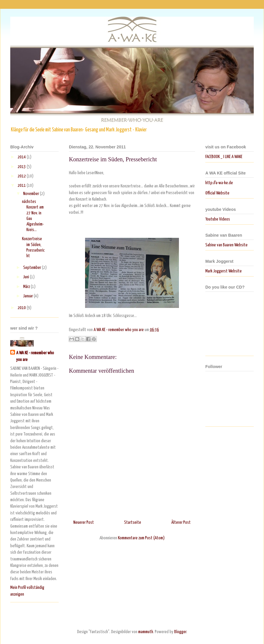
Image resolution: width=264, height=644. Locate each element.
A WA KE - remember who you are (35, 356)
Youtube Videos (218, 219)
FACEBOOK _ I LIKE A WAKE (224, 157)
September (33, 268)
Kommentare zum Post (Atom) (141, 538)
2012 (22, 176)
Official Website (217, 193)
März (27, 287)
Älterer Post (181, 522)
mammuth (146, 632)
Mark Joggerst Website (224, 271)
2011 (22, 185)
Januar (28, 296)
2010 (22, 308)
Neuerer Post (84, 522)
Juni (27, 277)
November (32, 194)
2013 (22, 167)
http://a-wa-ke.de (219, 183)
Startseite (133, 522)
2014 (22, 157)
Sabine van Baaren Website (226, 245)
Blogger (180, 632)
